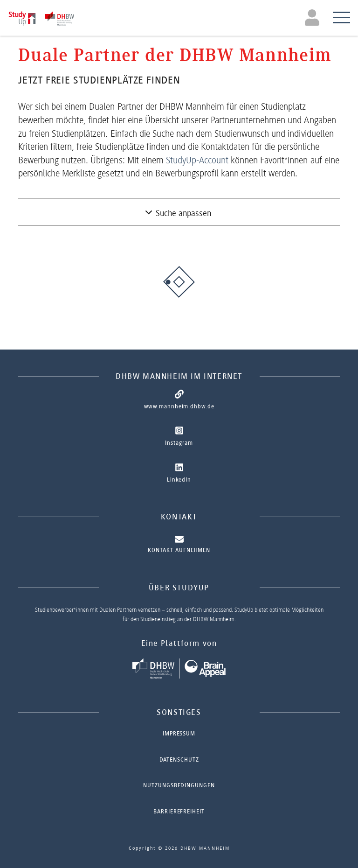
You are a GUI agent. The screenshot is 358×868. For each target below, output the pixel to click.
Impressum (179, 733)
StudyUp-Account (197, 160)
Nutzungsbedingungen (179, 785)
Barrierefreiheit (179, 811)
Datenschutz (179, 759)
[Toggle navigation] (313, 17)
